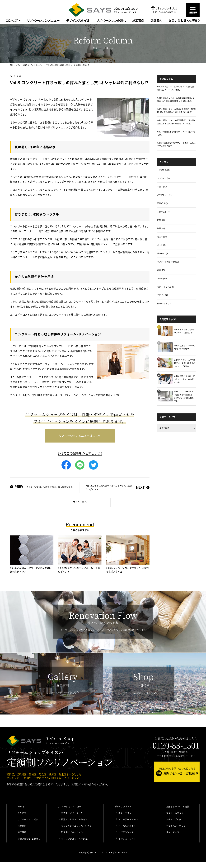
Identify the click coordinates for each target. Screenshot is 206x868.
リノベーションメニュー (43, 21)
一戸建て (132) (163, 170)
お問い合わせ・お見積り (184, 21)
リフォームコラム (22, 65)
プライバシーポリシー (177, 826)
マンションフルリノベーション (76, 826)
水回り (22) (162, 278)
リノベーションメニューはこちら (80, 435)
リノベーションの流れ (111, 21)
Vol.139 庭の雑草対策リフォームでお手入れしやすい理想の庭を (176, 144)
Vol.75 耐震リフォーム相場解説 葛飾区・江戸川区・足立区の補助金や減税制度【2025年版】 (177, 111)
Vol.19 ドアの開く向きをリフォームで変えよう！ (184, 331)
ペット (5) (161, 245)
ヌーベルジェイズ (127, 826)
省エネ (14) (162, 237)
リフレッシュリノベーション (75, 839)
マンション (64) (164, 178)
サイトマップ (173, 832)
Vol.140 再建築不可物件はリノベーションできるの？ (176, 133)
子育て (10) (162, 187)
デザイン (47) (163, 295)
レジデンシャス (126, 832)
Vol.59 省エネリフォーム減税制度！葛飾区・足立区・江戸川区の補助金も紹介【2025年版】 (176, 99)
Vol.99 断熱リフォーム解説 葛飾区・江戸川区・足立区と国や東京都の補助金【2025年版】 (176, 122)
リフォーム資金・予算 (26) (168, 262)
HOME (21, 806)
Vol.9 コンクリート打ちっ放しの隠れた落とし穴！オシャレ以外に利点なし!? (184, 396)
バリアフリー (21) (165, 195)
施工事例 (138, 21)
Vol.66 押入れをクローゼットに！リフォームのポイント (184, 379)
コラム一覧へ (80, 502)
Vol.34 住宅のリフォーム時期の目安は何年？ (184, 347)
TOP (12, 65)
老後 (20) (161, 270)
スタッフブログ (174, 819)
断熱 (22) (161, 220)
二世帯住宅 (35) (164, 212)
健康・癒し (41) (163, 253)
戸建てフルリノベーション (74, 819)
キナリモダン (125, 813)
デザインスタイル (78, 21)
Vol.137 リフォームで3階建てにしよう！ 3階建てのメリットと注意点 (185, 363)
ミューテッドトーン (128, 819)
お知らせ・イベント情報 (178, 806)
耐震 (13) (161, 228)
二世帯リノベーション (72, 813)
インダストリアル (127, 839)
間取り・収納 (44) (164, 303)
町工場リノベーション (72, 832)
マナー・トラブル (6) (166, 287)
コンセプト (13, 21)
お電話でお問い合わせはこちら (176, 743)
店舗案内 (156, 21)
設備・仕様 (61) (163, 203)
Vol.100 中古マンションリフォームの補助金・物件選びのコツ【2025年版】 (176, 88)
